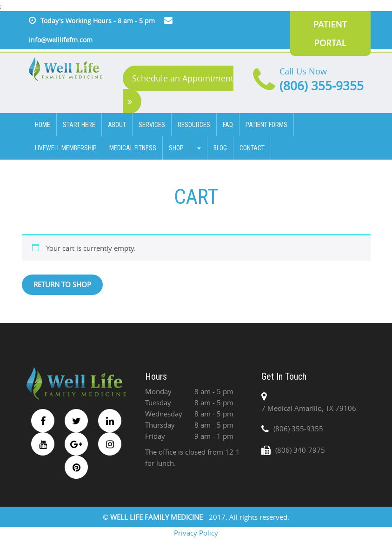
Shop (176, 148)
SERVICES (152, 125)
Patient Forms (266, 125)
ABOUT (117, 125)
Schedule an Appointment (180, 89)
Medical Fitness (133, 148)
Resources (194, 125)
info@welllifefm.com (61, 40)
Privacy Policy (196, 533)
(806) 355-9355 (322, 86)
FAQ (228, 125)
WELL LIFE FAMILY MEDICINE (157, 517)
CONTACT (252, 148)
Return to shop (62, 284)
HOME (43, 125)
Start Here (79, 125)
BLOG (220, 148)
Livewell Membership (66, 148)
